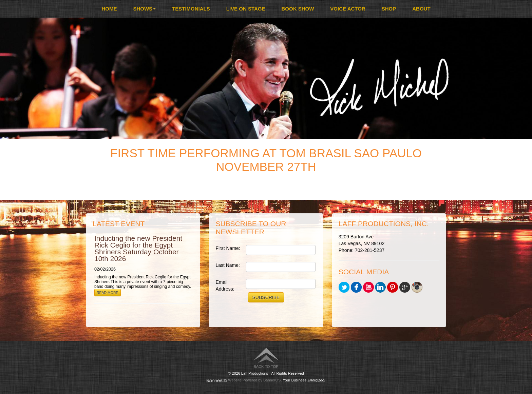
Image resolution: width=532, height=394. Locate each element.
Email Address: (225, 285)
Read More (108, 293)
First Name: (228, 248)
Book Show (298, 9)
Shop (389, 9)
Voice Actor (348, 9)
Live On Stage (246, 9)
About (421, 9)
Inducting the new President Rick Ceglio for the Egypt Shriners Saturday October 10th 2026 (138, 248)
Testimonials (191, 9)
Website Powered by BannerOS (254, 380)
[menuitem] (109, 9)
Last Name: (228, 265)
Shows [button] (144, 9)
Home (109, 9)
